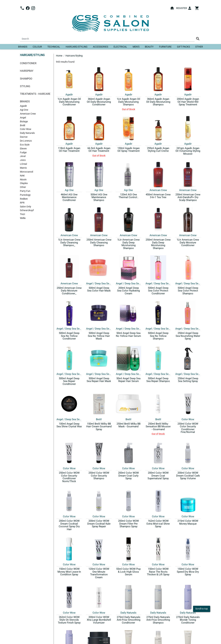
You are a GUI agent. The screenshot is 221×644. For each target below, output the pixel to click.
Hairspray (27, 71)
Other (199, 47)
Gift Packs (183, 47)
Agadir (23, 106)
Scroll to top (202, 609)
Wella (23, 218)
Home (59, 56)
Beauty (149, 47)
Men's (136, 47)
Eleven (23, 149)
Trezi (22, 214)
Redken (24, 199)
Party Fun (25, 191)
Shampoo (26, 79)
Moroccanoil (26, 172)
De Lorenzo (26, 141)
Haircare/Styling (77, 47)
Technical (54, 47)
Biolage (24, 122)
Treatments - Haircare (35, 94)
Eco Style (25, 145)
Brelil (23, 125)
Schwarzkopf (27, 210)
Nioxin (23, 180)
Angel (23, 118)
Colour (37, 47)
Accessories (101, 47)
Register (182, 8)
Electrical (120, 47)
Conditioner (28, 63)
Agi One (24, 110)
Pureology (25, 195)
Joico (23, 160)
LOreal (23, 164)
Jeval (23, 156)
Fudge (23, 152)
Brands (23, 47)
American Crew (28, 114)
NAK (22, 176)
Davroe (24, 137)
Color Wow (26, 129)
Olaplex (24, 183)
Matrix (23, 168)
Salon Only (26, 207)
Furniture (165, 47)
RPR (22, 203)
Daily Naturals (27, 133)
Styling (25, 86)
